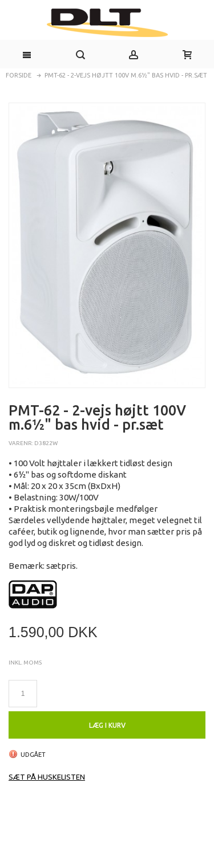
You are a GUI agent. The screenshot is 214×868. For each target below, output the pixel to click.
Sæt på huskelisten (47, 777)
